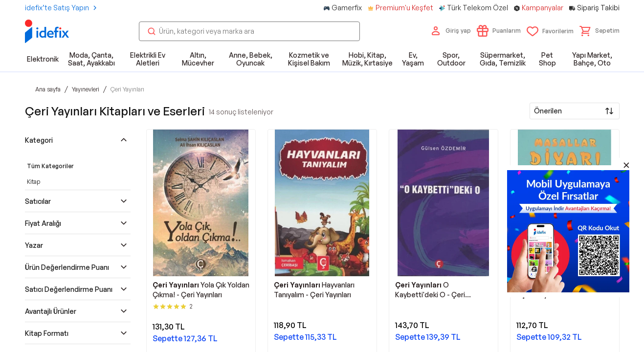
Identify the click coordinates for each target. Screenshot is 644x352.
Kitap (33, 182)
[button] (600, 31)
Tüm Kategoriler (50, 166)
